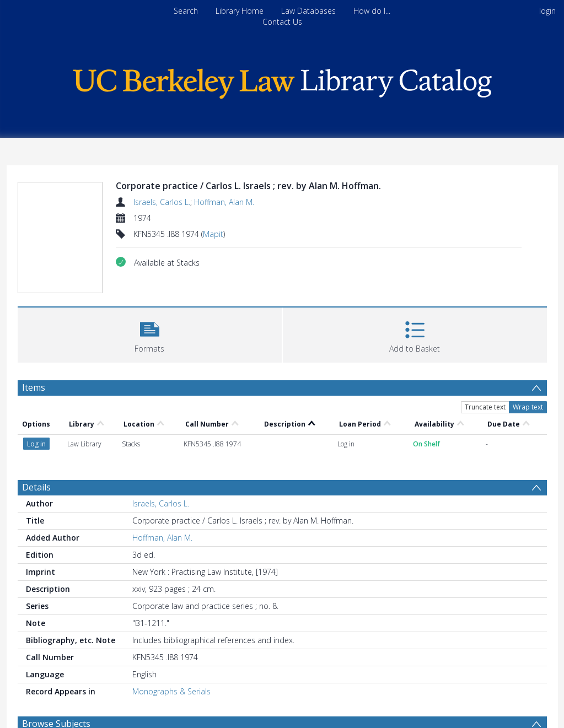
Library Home (240, 11)
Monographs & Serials (171, 691)
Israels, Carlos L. (162, 202)
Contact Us (282, 22)
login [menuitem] (547, 11)
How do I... (372, 11)
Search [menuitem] (186, 11)
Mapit (213, 234)
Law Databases (308, 11)
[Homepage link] (282, 81)
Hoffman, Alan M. (224, 202)
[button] (150, 334)
